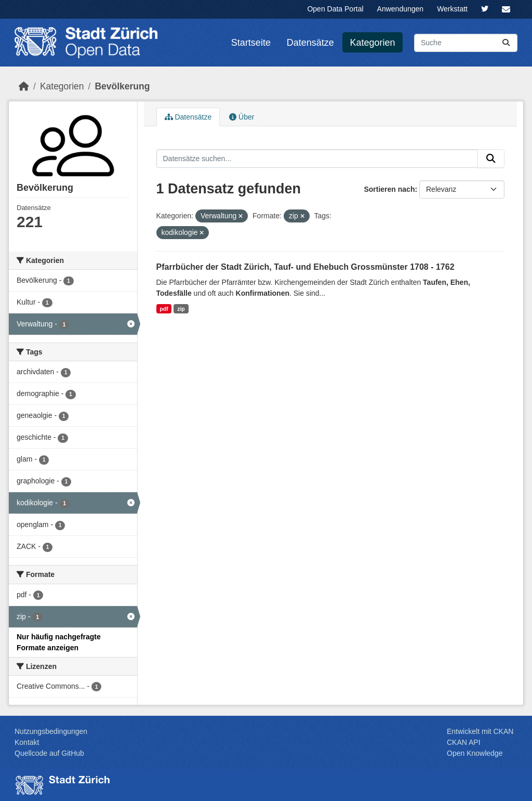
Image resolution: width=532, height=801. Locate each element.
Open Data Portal (335, 9)
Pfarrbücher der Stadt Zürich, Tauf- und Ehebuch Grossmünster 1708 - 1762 (305, 267)
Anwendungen (401, 9)
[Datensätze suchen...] (466, 43)
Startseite (251, 43)
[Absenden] (506, 43)
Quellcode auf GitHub (49, 753)
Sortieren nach (389, 189)
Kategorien (373, 43)
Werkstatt (452, 9)
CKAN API (464, 742)
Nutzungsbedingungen (51, 731)
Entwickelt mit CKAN (480, 731)
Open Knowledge (475, 753)
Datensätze (310, 43)
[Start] (24, 86)
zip (181, 309)
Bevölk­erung (122, 86)
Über (242, 117)
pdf (164, 309)
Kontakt (27, 742)
